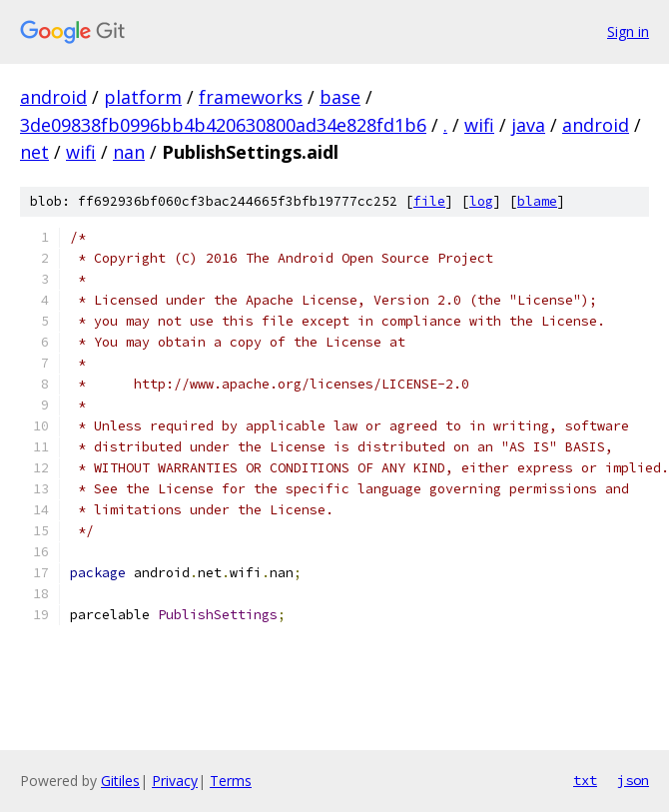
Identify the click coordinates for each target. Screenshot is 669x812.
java (528, 125)
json (633, 780)
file (429, 201)
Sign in (628, 31)
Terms (231, 781)
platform (143, 97)
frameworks (251, 97)
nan (129, 152)
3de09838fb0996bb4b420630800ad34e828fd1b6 (223, 125)
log (481, 201)
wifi (479, 125)
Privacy (175, 781)
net (34, 152)
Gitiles (120, 781)
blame (537, 201)
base (340, 97)
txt (585, 780)
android (53, 97)
